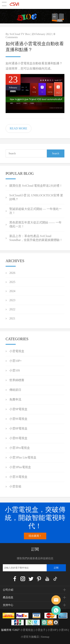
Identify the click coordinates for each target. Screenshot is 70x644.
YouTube (47, 579)
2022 (12, 309)
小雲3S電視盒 (18, 477)
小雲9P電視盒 (18, 409)
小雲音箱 (15, 486)
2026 (12, 273)
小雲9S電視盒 (18, 419)
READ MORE (18, 128)
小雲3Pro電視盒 (20, 448)
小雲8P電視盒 (18, 428)
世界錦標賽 (17, 380)
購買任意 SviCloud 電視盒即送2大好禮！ (36, 186)
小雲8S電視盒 (18, 438)
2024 (12, 291)
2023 (12, 300)
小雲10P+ (15, 361)
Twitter (31, 579)
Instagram (23, 579)
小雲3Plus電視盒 (20, 467)
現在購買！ (35, 536)
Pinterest (39, 579)
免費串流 (15, 399)
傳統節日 (15, 390)
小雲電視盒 (17, 351)
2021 (12, 318)
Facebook (15, 579)
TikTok (55, 579)
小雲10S (15, 370)
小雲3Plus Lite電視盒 (23, 457)
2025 (12, 282)
